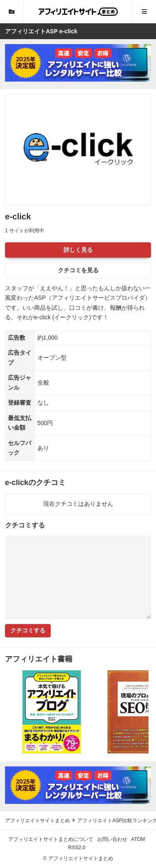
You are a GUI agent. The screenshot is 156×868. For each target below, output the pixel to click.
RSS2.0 (77, 848)
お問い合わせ (112, 839)
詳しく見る (78, 250)
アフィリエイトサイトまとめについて (51, 839)
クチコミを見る (78, 270)
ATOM (138, 839)
